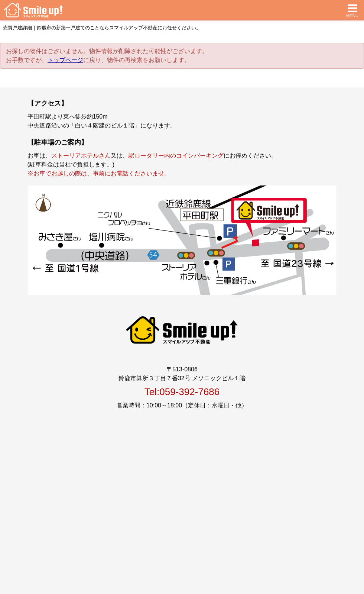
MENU (352, 10)
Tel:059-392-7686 (182, 392)
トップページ (65, 60)
